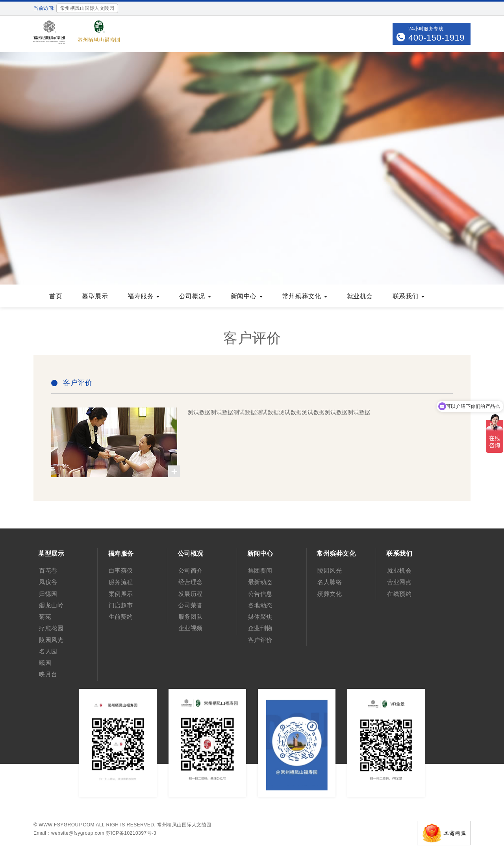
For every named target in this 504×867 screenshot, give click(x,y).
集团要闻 (260, 570)
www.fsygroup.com (67, 825)
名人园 (48, 651)
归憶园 (48, 594)
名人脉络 (330, 582)
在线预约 (399, 594)
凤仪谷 (48, 582)
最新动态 (260, 582)
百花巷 (48, 570)
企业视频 (191, 628)
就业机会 (360, 296)
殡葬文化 (330, 594)
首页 (56, 296)
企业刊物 (260, 628)
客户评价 (260, 640)
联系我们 (409, 296)
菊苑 (45, 617)
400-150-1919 (436, 38)
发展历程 (191, 594)
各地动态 (260, 605)
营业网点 (399, 582)
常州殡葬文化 (305, 296)
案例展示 (121, 594)
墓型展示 (95, 296)
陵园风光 (51, 640)
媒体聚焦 (260, 617)
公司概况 (195, 296)
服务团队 (191, 617)
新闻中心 (247, 296)
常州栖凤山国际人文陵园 (184, 825)
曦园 (45, 663)
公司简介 (191, 570)
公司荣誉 (191, 605)
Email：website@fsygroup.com (69, 833)
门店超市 (121, 605)
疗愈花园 (51, 628)
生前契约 (121, 617)
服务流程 (121, 582)
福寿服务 (144, 296)
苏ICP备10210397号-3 (131, 833)
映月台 (48, 674)
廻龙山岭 (51, 605)
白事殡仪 (121, 570)
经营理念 (191, 582)
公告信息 (260, 594)
